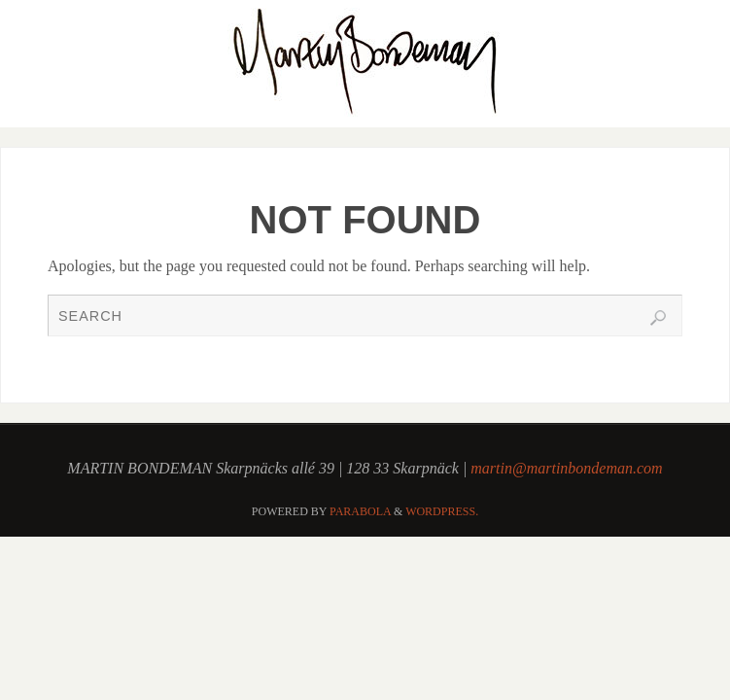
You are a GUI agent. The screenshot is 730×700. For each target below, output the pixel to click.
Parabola (360, 511)
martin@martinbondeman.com (566, 468)
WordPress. (442, 511)
